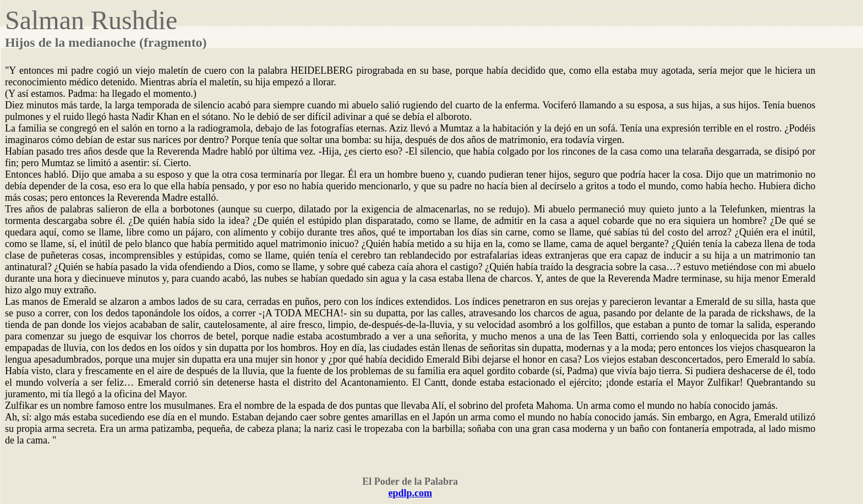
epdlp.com (410, 493)
